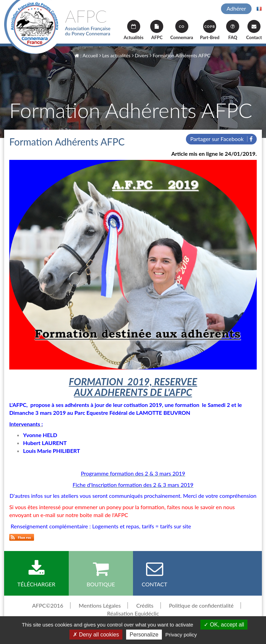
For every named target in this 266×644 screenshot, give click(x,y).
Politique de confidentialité (201, 605)
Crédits (145, 605)
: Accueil (86, 55)
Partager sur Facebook (221, 139)
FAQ (233, 30)
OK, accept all (224, 625)
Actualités (134, 30)
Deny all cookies (96, 635)
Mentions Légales (100, 605)
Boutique (101, 574)
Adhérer (236, 8)
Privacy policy (181, 635)
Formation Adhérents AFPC (180, 55)
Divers (140, 55)
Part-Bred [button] (210, 30)
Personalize (144, 635)
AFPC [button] (157, 30)
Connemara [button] (181, 30)
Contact (254, 30)
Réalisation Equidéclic (133, 613)
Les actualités (115, 55)
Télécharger (36, 574)
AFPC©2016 (48, 605)
